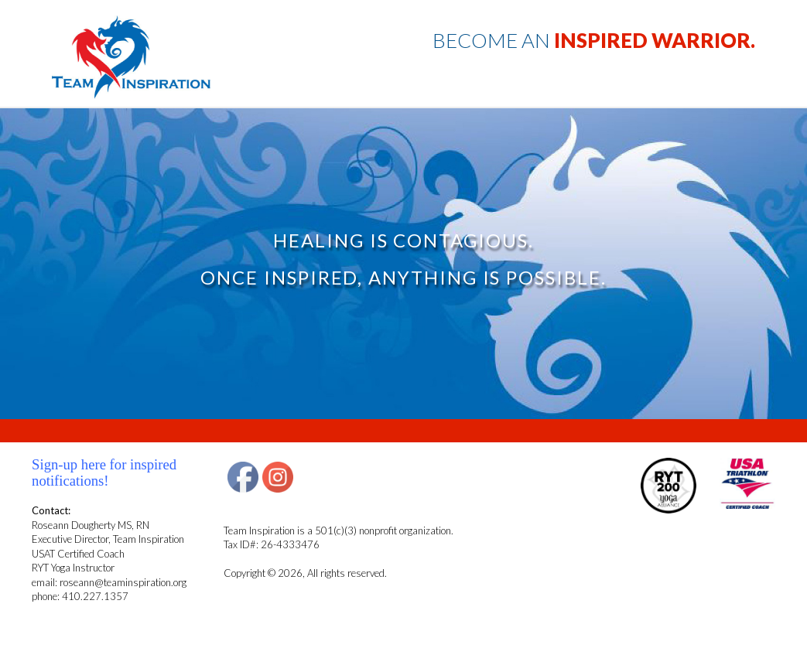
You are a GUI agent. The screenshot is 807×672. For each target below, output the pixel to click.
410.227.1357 (95, 596)
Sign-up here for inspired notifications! (104, 472)
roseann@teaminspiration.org (123, 582)
